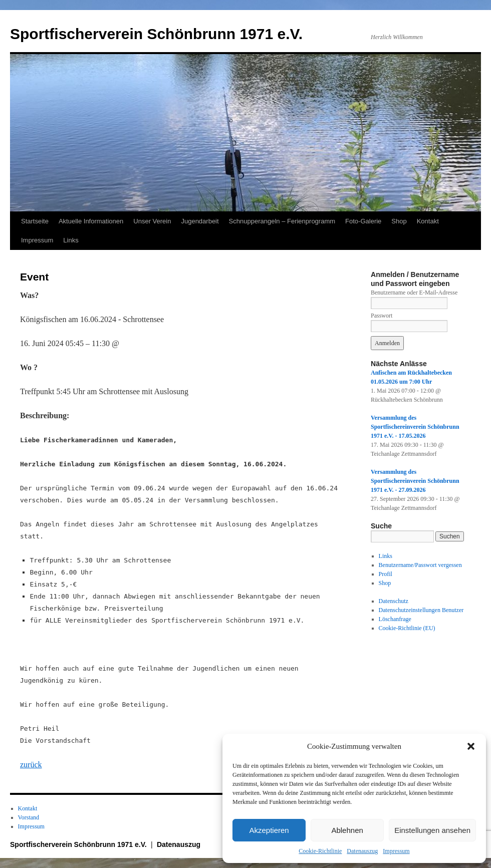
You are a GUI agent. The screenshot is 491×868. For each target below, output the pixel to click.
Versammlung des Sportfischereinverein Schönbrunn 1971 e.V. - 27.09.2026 (415, 481)
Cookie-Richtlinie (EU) (407, 628)
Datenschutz (394, 601)
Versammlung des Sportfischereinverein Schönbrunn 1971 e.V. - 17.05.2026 (415, 427)
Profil (386, 574)
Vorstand (29, 817)
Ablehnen (347, 830)
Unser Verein (152, 221)
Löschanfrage (395, 619)
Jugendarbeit (200, 221)
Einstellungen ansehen (432, 830)
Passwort (382, 316)
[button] (471, 746)
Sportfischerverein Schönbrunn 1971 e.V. (156, 34)
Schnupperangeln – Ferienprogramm (282, 221)
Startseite (35, 221)
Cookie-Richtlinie (320, 851)
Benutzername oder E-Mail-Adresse (414, 293)
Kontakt (428, 221)
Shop (399, 221)
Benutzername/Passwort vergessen (420, 565)
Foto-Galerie (363, 221)
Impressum (396, 851)
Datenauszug (362, 851)
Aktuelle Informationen (91, 221)
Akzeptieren (269, 830)
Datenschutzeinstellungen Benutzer (421, 610)
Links (71, 240)
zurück (31, 765)
